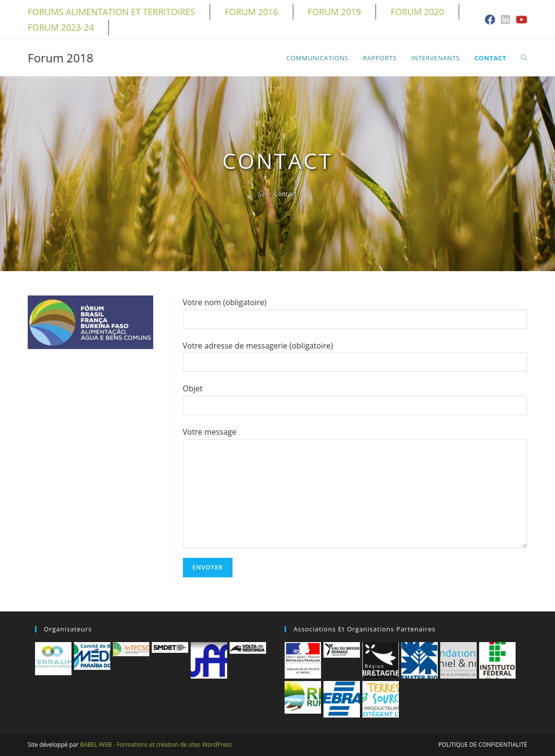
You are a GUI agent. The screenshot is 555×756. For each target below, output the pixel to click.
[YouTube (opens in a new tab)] (520, 20)
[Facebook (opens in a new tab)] (490, 20)
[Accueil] (261, 194)
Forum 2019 (335, 12)
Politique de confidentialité (483, 745)
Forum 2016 (251, 12)
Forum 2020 (417, 12)
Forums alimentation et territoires (111, 12)
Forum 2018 (61, 58)
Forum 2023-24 (61, 27)
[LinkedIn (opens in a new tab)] (505, 20)
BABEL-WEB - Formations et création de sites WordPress (156, 745)
